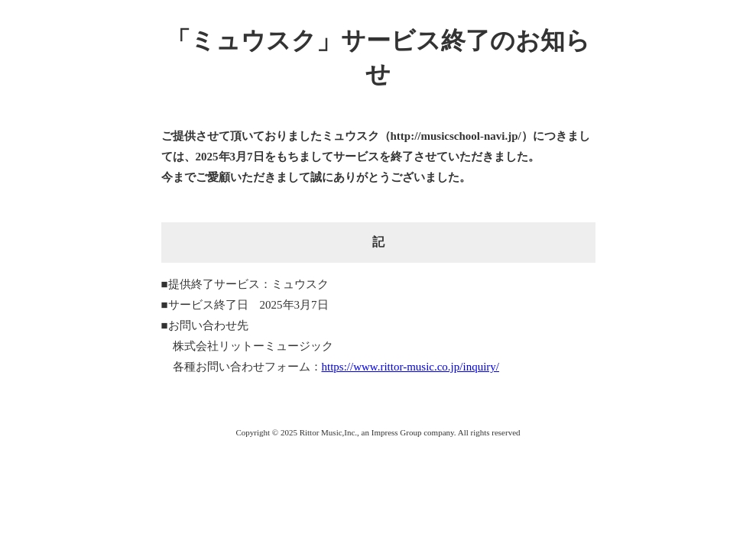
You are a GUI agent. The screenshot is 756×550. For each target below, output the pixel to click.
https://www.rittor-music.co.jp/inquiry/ (410, 367)
